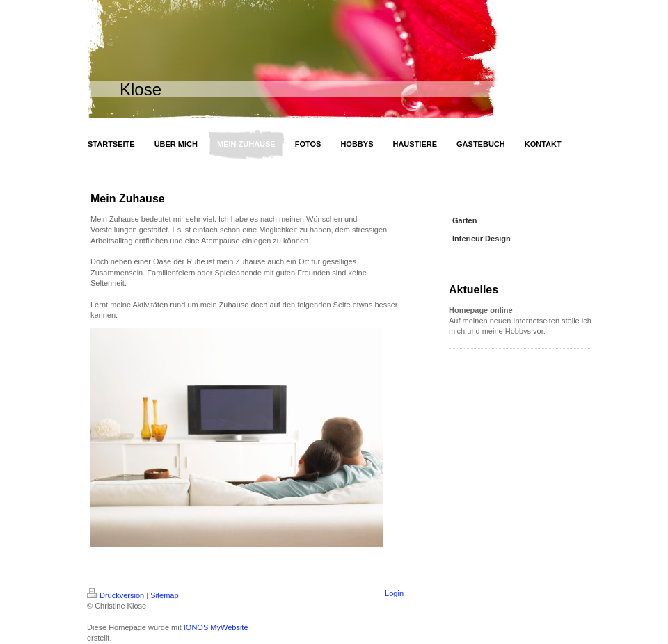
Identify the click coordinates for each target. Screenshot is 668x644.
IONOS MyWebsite (216, 627)
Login (394, 593)
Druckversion (116, 595)
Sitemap (164, 595)
